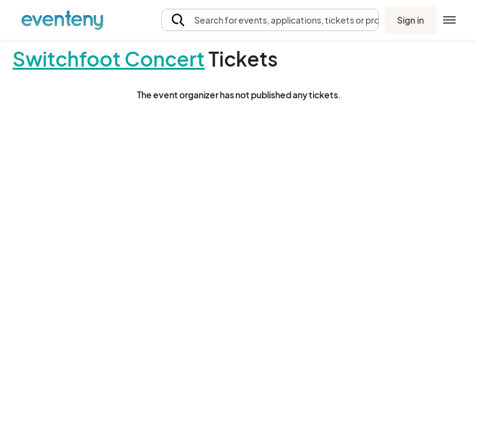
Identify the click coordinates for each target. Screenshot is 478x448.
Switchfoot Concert (109, 58)
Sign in (410, 20)
